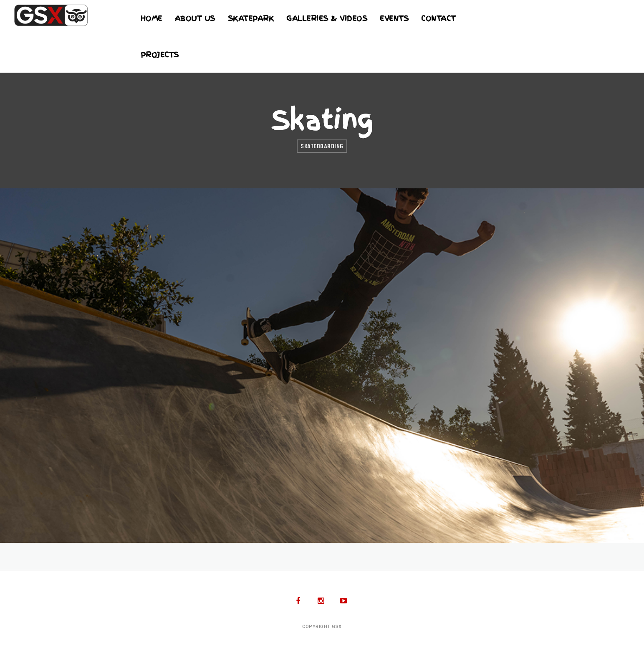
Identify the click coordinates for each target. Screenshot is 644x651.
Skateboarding (322, 147)
